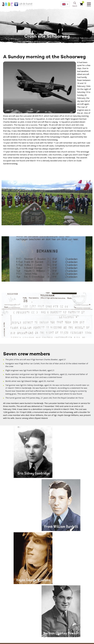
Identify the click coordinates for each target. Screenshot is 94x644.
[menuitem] (65, 4)
